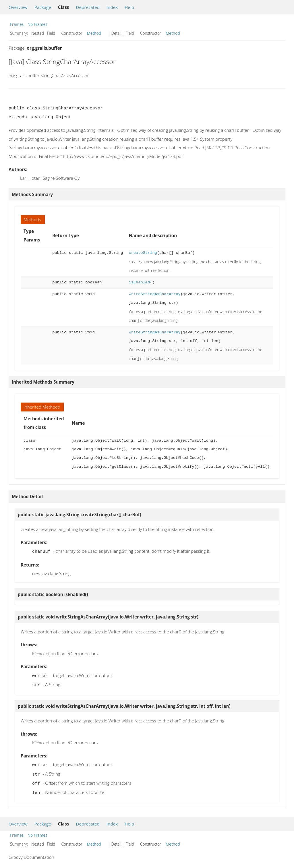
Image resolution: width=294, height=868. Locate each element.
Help (129, 7)
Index (112, 7)
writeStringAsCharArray (154, 294)
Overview (18, 7)
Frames (17, 24)
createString (143, 253)
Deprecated (88, 7)
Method (94, 33)
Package (43, 7)
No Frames (37, 24)
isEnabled (139, 282)
